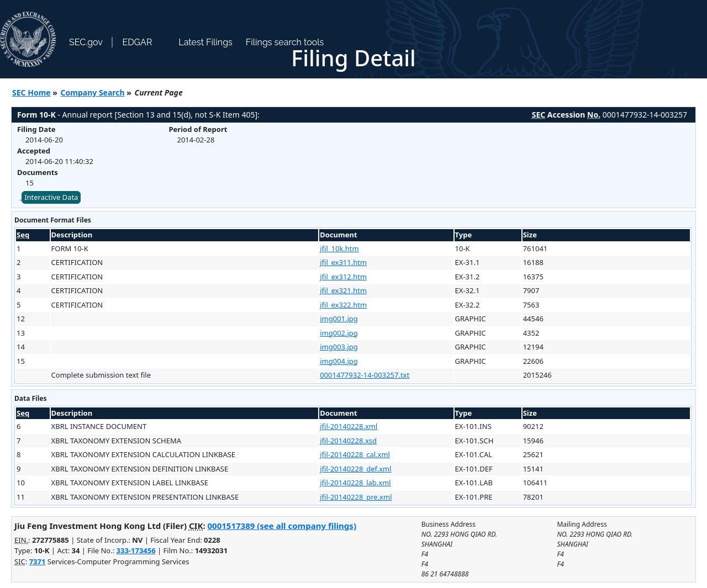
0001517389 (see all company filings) (282, 526)
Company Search (93, 92)
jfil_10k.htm (339, 248)
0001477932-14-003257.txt (365, 375)
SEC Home (31, 92)
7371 (38, 561)
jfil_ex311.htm (343, 262)
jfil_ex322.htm (343, 305)
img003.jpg (339, 347)
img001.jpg (339, 319)
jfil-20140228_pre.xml (356, 497)
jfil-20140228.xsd (348, 441)
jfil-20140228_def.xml (355, 469)
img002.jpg (339, 333)
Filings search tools (285, 42)
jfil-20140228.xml (349, 426)
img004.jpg (339, 361)
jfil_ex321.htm (343, 290)
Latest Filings (205, 42)
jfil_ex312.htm (343, 277)
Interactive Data (51, 197)
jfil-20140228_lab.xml (355, 483)
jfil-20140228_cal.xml (355, 454)
